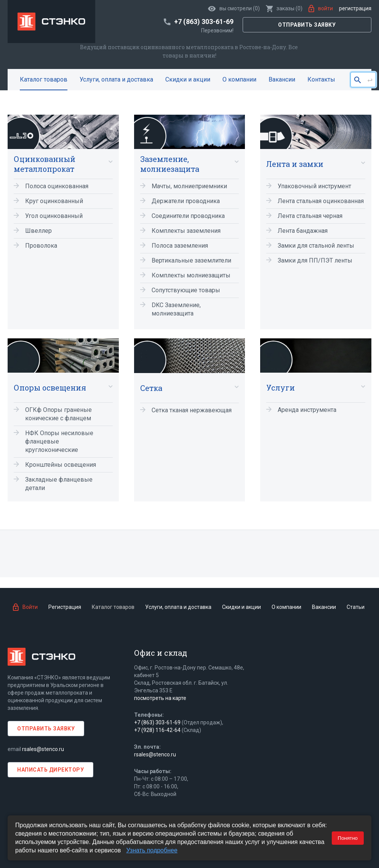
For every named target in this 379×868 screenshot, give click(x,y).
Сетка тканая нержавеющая (192, 410)
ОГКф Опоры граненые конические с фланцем (58, 414)
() (284, 8)
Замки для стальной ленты (316, 246)
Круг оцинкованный (54, 201)
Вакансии (282, 79)
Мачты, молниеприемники (189, 186)
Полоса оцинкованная (57, 186)
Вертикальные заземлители (191, 260)
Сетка (151, 388)
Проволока (41, 246)
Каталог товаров (44, 79)
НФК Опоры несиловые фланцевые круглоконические (59, 441)
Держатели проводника (186, 201)
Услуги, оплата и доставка (116, 79)
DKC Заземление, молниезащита (176, 309)
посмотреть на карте (160, 698)
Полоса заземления (180, 246)
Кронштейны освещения (61, 465)
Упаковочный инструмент (314, 186)
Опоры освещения (50, 388)
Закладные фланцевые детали (59, 484)
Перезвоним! (217, 30)
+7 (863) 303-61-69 (157, 722)
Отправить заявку (307, 25)
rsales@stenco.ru (43, 749)
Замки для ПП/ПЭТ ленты (315, 260)
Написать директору (50, 770)
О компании (239, 79)
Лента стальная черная (310, 216)
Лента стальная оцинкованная (321, 201)
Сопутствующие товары (186, 290)
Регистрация (355, 8)
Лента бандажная (303, 231)
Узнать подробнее (152, 850)
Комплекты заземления (186, 231)
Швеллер (38, 231)
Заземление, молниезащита (170, 164)
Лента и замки (295, 164)
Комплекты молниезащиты (191, 275)
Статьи (356, 607)
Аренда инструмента (307, 410)
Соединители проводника (188, 216)
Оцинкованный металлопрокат (45, 164)
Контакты (321, 79)
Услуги (281, 388)
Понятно (348, 838)
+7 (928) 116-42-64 (157, 730)
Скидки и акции (188, 79)
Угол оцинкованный (54, 216)
